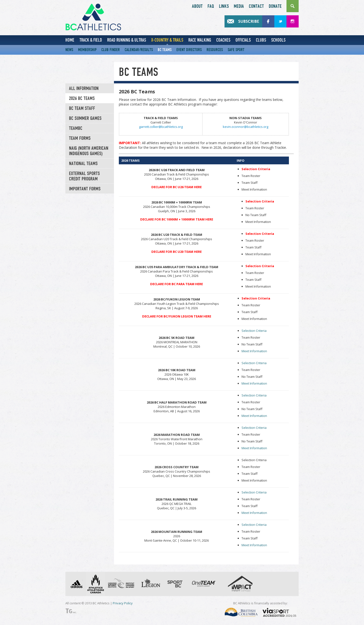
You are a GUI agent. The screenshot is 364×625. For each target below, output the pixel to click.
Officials (243, 40)
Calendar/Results (139, 50)
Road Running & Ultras (127, 40)
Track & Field (91, 40)
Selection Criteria (254, 331)
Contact (256, 6)
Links (224, 6)
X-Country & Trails (167, 40)
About (197, 6)
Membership (87, 50)
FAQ (211, 6)
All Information (84, 88)
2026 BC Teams (82, 98)
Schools (278, 40)
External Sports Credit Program (84, 176)
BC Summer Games (85, 118)
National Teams (83, 164)
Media (239, 6)
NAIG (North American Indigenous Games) (89, 151)
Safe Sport (236, 50)
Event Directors (189, 50)
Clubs (261, 40)
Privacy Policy (123, 603)
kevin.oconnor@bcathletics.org (246, 127)
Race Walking (200, 40)
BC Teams (165, 50)
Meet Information (254, 351)
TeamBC (76, 128)
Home (70, 40)
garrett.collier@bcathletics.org (161, 127)
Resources (215, 50)
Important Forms (85, 189)
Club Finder (111, 50)
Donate (275, 6)
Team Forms (80, 138)
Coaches (223, 40)
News (69, 50)
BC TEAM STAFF (82, 108)
